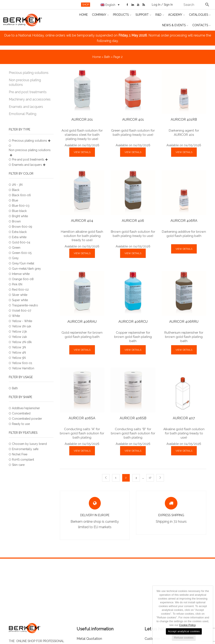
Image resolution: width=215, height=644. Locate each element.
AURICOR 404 (82, 221)
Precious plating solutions (29, 73)
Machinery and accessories (30, 99)
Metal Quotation (89, 639)
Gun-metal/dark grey (26, 269)
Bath (107, 57)
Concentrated (21, 413)
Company (100, 15)
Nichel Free (20, 454)
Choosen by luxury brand (29, 444)
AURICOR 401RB (184, 120)
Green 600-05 (22, 253)
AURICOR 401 (133, 120)
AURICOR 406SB (133, 418)
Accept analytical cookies (184, 631)
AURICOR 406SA (82, 418)
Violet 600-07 (22, 311)
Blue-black (19, 211)
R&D (160, 15)
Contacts (201, 25)
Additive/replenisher (26, 408)
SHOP (86, 5)
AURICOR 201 (82, 120)
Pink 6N (17, 284)
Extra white (19, 237)
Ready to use (21, 424)
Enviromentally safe (25, 449)
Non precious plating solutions (25, 82)
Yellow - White (22, 321)
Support (143, 15)
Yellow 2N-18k (22, 342)
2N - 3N (17, 185)
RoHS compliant (23, 460)
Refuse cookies (184, 638)
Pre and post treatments (28, 92)
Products (122, 15)
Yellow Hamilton (23, 368)
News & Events (175, 25)
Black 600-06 (21, 195)
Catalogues (200, 15)
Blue (15, 200)
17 (150, 478)
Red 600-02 (20, 290)
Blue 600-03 (21, 206)
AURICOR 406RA (184, 221)
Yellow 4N (19, 353)
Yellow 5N (19, 358)
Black (16, 190)
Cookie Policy (187, 625)
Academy (176, 15)
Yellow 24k (19, 337)
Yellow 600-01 (22, 363)
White (16, 316)
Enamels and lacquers (26, 107)
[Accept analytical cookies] (208, 615)
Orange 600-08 (23, 279)
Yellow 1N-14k (22, 326)
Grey (15, 258)
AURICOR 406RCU (133, 322)
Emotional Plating (23, 114)
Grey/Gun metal (23, 263)
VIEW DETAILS (82, 152)
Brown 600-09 (22, 227)
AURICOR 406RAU (82, 322)
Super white (20, 300)
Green (16, 248)
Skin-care (18, 465)
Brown (16, 221)
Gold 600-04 (21, 242)
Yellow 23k (19, 332)
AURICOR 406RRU (184, 322)
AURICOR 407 (184, 418)
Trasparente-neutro (25, 305)
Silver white (20, 295)
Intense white (21, 274)
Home (83, 15)
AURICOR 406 (133, 221)
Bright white (20, 216)
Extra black (19, 232)
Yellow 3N (19, 347)
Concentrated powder (27, 419)
